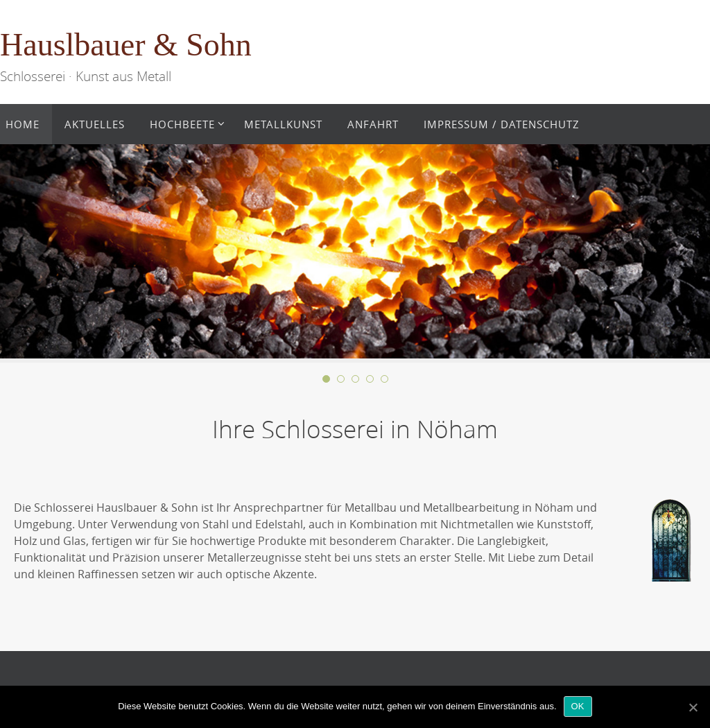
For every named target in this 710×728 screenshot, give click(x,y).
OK (578, 706)
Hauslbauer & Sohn (126, 45)
